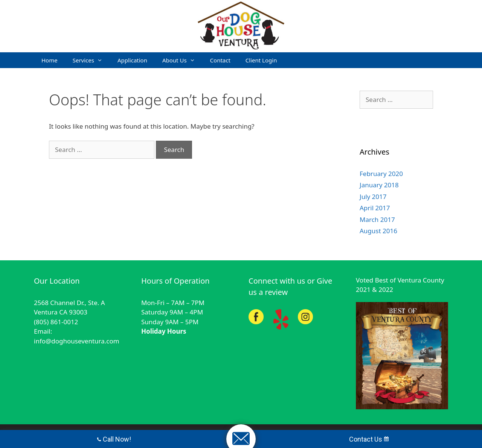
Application (132, 60)
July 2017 (373, 197)
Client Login (261, 60)
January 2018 (379, 185)
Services (91, 60)
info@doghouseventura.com (77, 341)
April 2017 (375, 208)
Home (50, 60)
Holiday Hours (164, 331)
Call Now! (114, 439)
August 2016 (378, 231)
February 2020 (381, 174)
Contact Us (369, 439)
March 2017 (377, 219)
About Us (182, 60)
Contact (220, 60)
